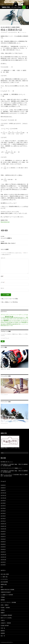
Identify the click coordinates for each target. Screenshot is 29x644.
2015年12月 (3, 555)
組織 (4, 324)
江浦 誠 (3, 628)
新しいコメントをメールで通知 (10, 299)
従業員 (18, 321)
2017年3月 (3, 516)
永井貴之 (3, 610)
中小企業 (3, 317)
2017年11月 (3, 495)
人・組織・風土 (4, 577)
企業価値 (7, 319)
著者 (9, 27)
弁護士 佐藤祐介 (5, 605)
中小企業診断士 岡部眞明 (15, 27)
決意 (14, 323)
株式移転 (11, 322)
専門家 (21, 319)
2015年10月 (3, 560)
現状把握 (24, 322)
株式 (8, 323)
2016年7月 (3, 537)
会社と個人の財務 (4, 27)
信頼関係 (18, 319)
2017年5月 (3, 511)
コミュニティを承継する (15, 237)
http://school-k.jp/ (5, 222)
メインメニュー (27, 7)
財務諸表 (5, 326)
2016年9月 (3, 531)
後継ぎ (2, 321)
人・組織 (26, 317)
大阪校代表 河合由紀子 (6, 592)
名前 (2, 276)
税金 (6, 230)
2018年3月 (3, 485)
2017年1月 (3, 521)
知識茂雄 (3, 633)
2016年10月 (3, 529)
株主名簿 (5, 323)
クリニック (4, 315)
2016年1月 (3, 552)
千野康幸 (3, 597)
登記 (27, 323)
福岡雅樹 (3, 600)
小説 (24, 319)
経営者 (9, 324)
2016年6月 (3, 539)
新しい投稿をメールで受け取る (10, 302)
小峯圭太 (3, 620)
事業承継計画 (21, 317)
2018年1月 (3, 490)
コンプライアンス (12, 315)
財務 (2, 325)
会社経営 (15, 319)
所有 (24, 321)
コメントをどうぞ (23, 32)
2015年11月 (3, 557)
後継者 (6, 321)
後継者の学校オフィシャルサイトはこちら (10, 448)
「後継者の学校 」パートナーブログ (11, 7)
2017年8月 (3, 503)
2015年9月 (3, 562)
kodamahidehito (13, 32)
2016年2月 (3, 549)
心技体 (21, 321)
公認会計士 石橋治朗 (6, 623)
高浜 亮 (3, 636)
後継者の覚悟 (4, 584)
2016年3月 (3, 547)
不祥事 (27, 315)
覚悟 (16, 324)
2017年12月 (3, 493)
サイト (2, 288)
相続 (2, 324)
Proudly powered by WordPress (7, 642)
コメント (3, 258)
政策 (3, 230)
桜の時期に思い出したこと (7, 462)
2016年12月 (3, 524)
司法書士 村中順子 (5, 625)
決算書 (16, 322)
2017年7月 (3, 506)
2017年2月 (3, 519)
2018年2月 (3, 488)
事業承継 (9, 317)
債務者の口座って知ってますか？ (15, 242)
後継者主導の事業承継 (13, 321)
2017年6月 (3, 508)
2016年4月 (3, 544)
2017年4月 (3, 513)
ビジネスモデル (4, 579)
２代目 (11, 326)
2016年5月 (3, 542)
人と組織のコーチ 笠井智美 (7, 595)
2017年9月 (3, 501)
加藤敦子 (3, 613)
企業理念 (11, 319)
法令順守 (20, 323)
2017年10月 (3, 498)
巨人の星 (26, 319)
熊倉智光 (3, 631)
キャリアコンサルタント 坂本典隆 (8, 602)
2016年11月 (3, 526)
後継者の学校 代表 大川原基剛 (7, 590)
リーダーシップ (21, 315)
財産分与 (8, 326)
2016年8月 (3, 534)
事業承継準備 (16, 317)
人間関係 (4, 319)
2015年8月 (3, 565)
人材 (1, 319)
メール (3, 282)
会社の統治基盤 (4, 582)
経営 (6, 324)
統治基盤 (13, 324)
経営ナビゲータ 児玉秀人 (6, 618)
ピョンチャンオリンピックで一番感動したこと (11, 468)
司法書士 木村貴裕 (5, 608)
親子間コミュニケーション (23, 324)
